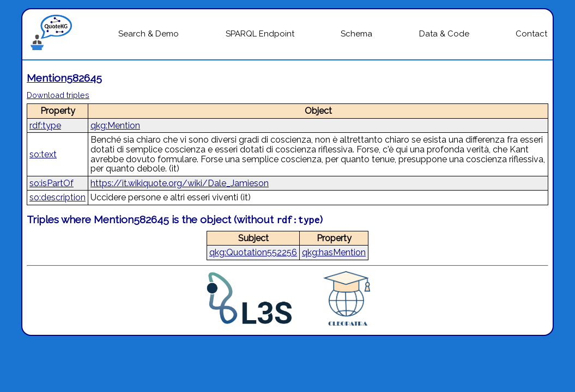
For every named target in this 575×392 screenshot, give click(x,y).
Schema (356, 34)
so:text (43, 154)
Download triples (58, 95)
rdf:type (45, 125)
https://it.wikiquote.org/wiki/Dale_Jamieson (180, 183)
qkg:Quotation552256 (253, 252)
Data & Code (444, 34)
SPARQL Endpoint (260, 34)
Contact (531, 34)
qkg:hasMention (334, 252)
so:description (57, 197)
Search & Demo (149, 34)
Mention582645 (64, 78)
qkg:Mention (115, 125)
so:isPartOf (52, 183)
